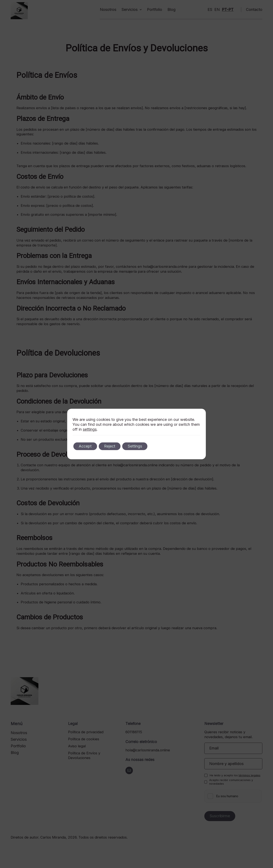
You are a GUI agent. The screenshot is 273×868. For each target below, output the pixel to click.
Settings (140, 446)
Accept (86, 446)
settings (90, 429)
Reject (113, 446)
